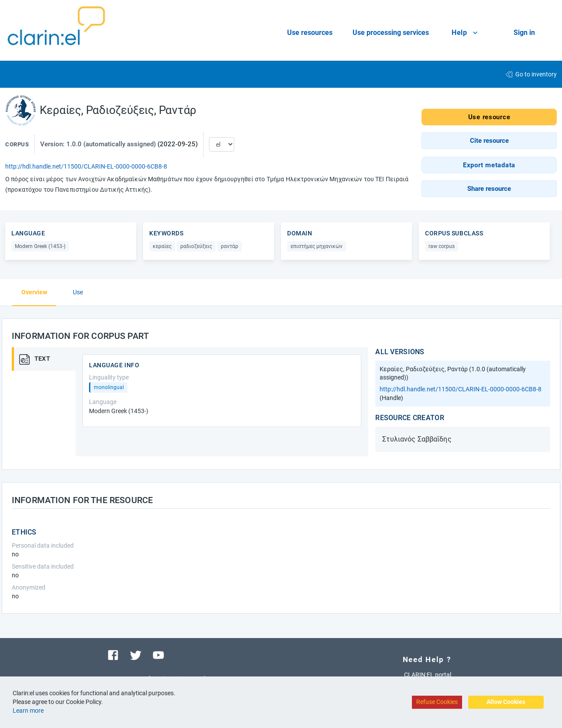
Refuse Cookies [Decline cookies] (437, 702)
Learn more (28, 711)
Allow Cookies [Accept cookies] (506, 702)
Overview (34, 292)
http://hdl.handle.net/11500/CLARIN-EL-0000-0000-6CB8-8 (86, 166)
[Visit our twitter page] (136, 654)
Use (78, 292)
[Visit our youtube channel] (158, 654)
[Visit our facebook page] (113, 654)
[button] (489, 141)
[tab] (47, 359)
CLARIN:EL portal (428, 675)
